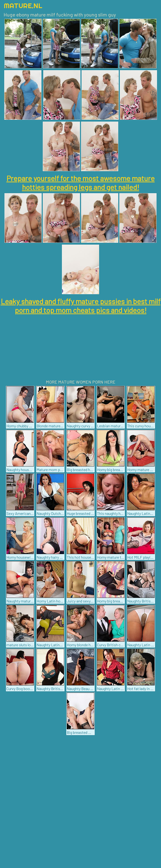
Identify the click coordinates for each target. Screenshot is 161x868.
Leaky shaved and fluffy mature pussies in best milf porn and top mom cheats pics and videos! (81, 306)
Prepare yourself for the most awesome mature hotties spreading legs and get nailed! (80, 183)
